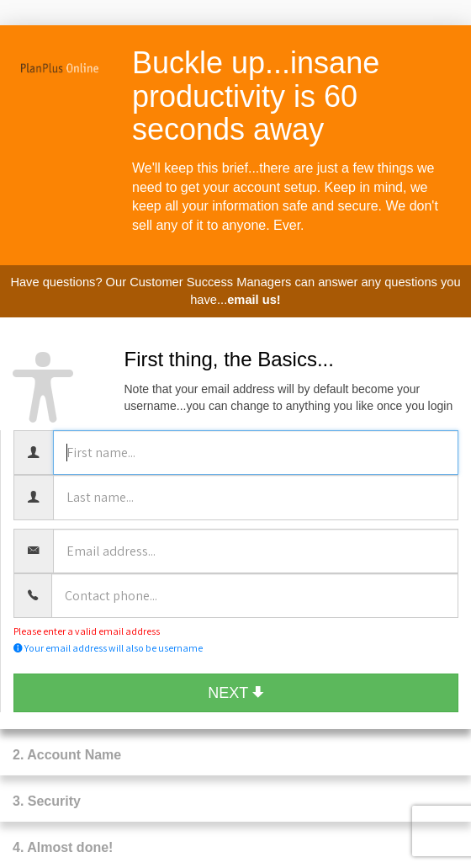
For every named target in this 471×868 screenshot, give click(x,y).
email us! (254, 300)
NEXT (236, 693)
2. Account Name (67, 755)
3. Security (47, 801)
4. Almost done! (63, 847)
